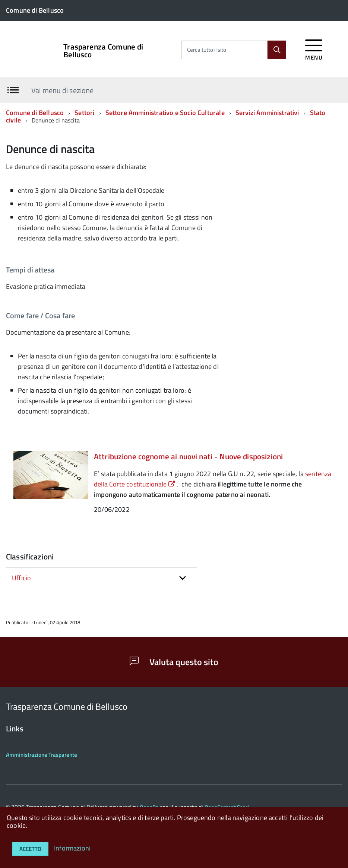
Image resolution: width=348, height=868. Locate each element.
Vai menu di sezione (62, 90)
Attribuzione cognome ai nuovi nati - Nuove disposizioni (188, 456)
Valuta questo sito (174, 662)
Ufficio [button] (21, 578)
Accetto (30, 849)
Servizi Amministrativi (267, 113)
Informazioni (72, 848)
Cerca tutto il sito (207, 50)
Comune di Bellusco (35, 113)
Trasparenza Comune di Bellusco (103, 51)
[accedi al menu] (314, 49)
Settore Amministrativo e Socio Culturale (165, 113)
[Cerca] (277, 50)
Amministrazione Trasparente (42, 755)
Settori (84, 113)
